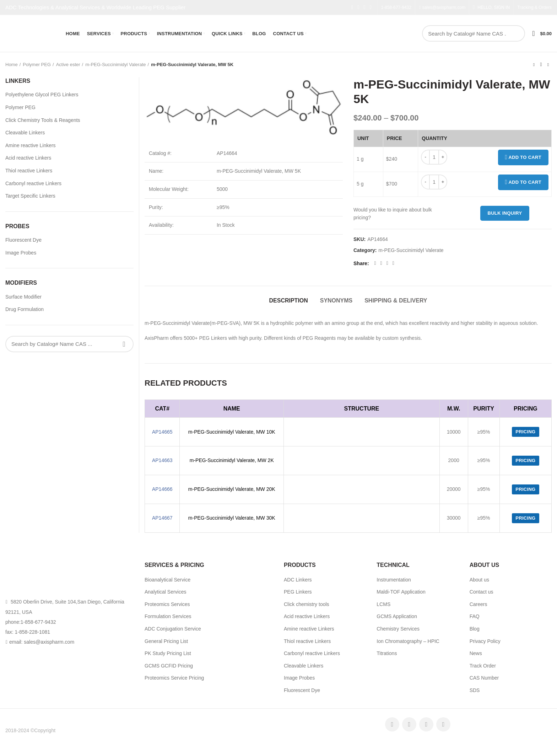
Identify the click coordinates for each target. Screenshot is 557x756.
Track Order (483, 666)
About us (479, 580)
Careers (478, 604)
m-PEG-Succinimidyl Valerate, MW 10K (232, 432)
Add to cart (523, 157)
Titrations (387, 653)
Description (288, 301)
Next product (548, 65)
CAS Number (484, 678)
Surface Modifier (23, 297)
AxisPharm (69, 730)
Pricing (525, 432)
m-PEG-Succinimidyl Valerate (115, 65)
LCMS (383, 604)
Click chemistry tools (307, 604)
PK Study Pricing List (168, 653)
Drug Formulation (25, 309)
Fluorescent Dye (23, 240)
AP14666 (162, 489)
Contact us (482, 592)
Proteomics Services (167, 604)
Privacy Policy (485, 641)
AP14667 (162, 518)
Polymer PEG (37, 65)
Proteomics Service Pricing (174, 678)
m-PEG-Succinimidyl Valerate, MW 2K (232, 460)
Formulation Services (168, 616)
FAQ (475, 616)
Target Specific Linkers (30, 196)
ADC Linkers (298, 580)
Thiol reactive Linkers (29, 171)
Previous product (534, 65)
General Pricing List (166, 641)
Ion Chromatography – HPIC (408, 641)
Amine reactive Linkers (31, 145)
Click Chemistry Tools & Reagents (43, 120)
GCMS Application (397, 616)
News (476, 653)
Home (12, 65)
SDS (475, 690)
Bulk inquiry (505, 213)
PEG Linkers (298, 592)
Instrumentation (394, 580)
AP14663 (162, 460)
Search (516, 33)
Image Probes (21, 253)
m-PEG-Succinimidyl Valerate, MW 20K (232, 489)
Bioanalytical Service (167, 580)
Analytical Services (166, 592)
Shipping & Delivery (396, 301)
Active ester (68, 65)
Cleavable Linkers (25, 133)
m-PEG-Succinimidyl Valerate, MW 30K (232, 518)
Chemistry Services (398, 629)
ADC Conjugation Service (173, 629)
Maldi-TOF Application (401, 592)
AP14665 (162, 432)
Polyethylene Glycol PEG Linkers (42, 95)
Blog (475, 629)
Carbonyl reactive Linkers (33, 183)
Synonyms (336, 301)
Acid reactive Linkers (28, 158)
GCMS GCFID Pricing (169, 666)
